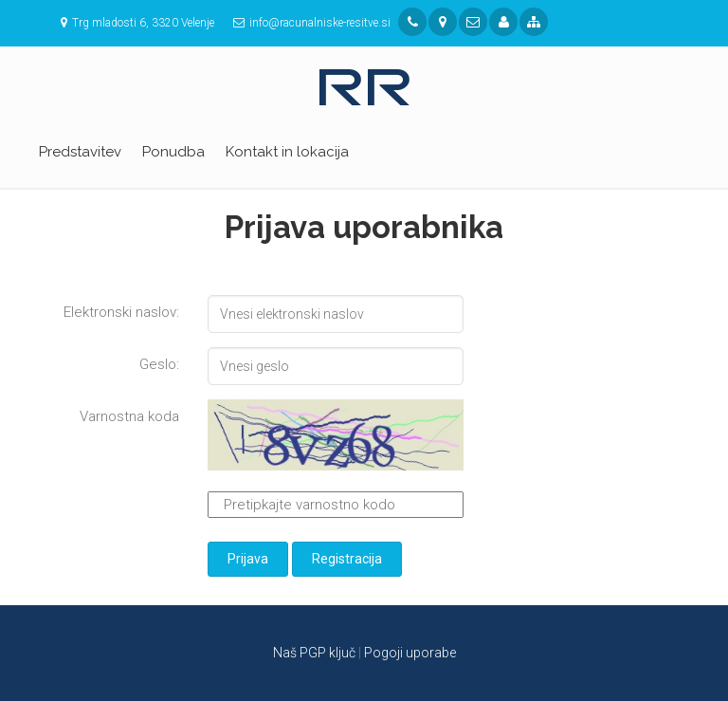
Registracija (347, 559)
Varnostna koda (129, 416)
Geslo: (159, 364)
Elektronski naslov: (121, 312)
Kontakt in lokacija (287, 152)
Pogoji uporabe (410, 653)
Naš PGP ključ (314, 653)
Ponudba (173, 152)
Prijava (248, 559)
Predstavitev (80, 152)
